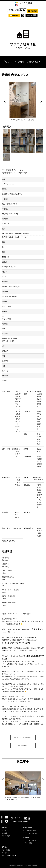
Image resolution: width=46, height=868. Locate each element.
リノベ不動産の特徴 (29, 830)
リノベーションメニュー (31, 833)
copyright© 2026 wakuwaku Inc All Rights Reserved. (23, 866)
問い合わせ (5, 853)
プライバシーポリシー (9, 856)
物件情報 (26, 837)
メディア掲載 (6, 850)
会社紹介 (4, 828)
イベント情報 (27, 843)
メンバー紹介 (6, 836)
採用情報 (4, 847)
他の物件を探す (23, 745)
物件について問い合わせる (23, 738)
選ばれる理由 (27, 828)
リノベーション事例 (29, 840)
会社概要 (4, 833)
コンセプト (5, 830)
